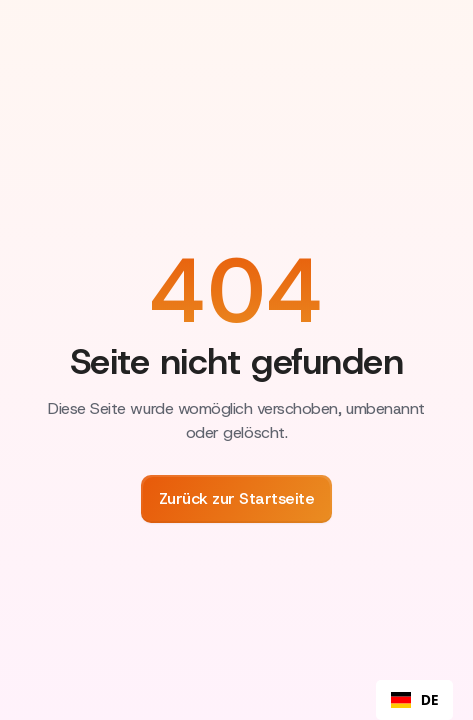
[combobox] (414, 700)
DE (414, 700)
